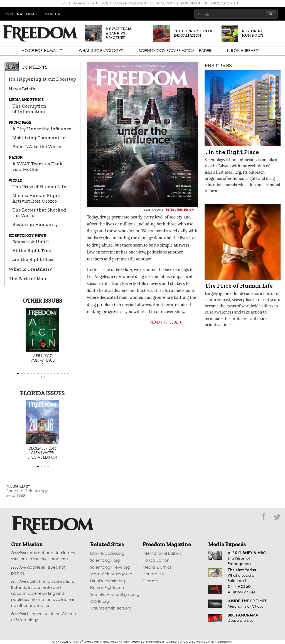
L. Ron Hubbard (243, 51)
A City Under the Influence (42, 129)
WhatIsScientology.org (111, 574)
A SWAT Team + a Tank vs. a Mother (38, 166)
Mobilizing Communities (40, 138)
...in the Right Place (33, 259)
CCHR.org (99, 602)
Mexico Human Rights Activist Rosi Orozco (37, 198)
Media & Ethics (157, 568)
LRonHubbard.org (107, 554)
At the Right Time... (34, 250)
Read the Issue (168, 322)
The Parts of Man (27, 279)
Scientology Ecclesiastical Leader (175, 51)
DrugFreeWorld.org (108, 581)
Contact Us (153, 574)
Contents (35, 67)
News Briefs (22, 89)
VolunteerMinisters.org (111, 608)
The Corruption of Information (29, 109)
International (21, 14)
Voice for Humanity (42, 51)
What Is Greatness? (30, 269)
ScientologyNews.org (110, 568)
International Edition (162, 554)
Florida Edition (156, 561)
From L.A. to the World (37, 146)
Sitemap (150, 581)
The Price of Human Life (39, 187)
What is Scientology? (101, 51)
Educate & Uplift (31, 242)
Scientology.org (105, 561)
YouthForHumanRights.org (115, 595)
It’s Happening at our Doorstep (42, 79)
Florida (52, 14)
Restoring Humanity (35, 224)
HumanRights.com (108, 588)
